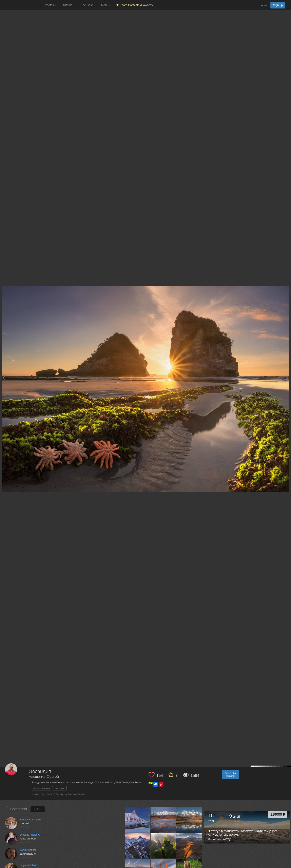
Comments (19, 809)
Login (263, 5)
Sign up (278, 5)
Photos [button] (51, 5)
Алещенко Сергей (44, 777)
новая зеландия (42, 788)
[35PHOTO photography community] (22, 5)
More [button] (106, 5)
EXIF (38, 809)
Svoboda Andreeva (30, 835)
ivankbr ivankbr (28, 850)
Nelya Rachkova (28, 865)
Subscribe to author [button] (230, 775)
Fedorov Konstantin (30, 820)
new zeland (59, 788)
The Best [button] (88, 5)
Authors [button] (69, 5)
